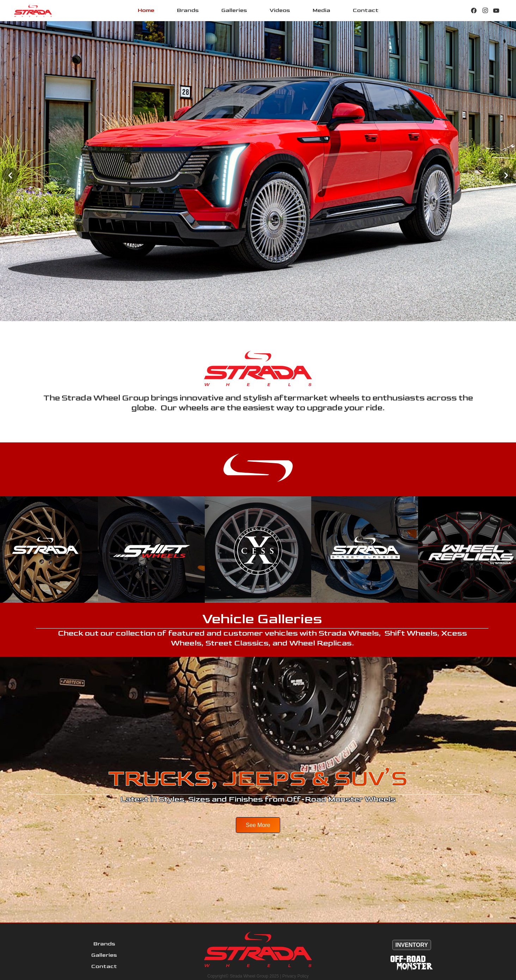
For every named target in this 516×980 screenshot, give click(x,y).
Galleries (104, 955)
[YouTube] (496, 11)
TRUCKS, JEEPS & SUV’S (258, 779)
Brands (104, 944)
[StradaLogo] (33, 11)
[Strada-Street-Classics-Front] (364, 550)
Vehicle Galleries (262, 619)
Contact (104, 966)
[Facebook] (474, 11)
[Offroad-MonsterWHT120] (412, 963)
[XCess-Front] (258, 550)
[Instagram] (485, 11)
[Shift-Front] (151, 550)
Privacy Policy (296, 976)
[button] (10, 175)
